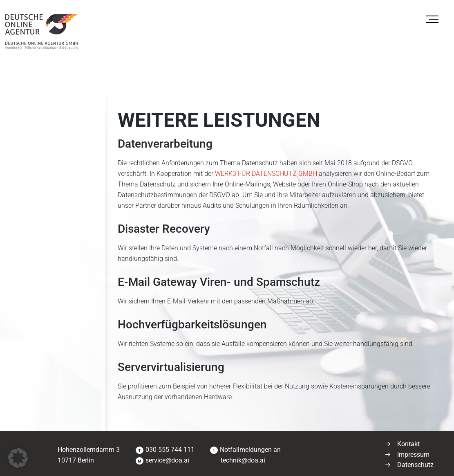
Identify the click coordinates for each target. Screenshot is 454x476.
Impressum (413, 455)
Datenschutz (415, 465)
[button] (18, 458)
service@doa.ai (167, 460)
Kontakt (408, 444)
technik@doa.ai (242, 460)
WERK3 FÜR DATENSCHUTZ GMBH (266, 174)
